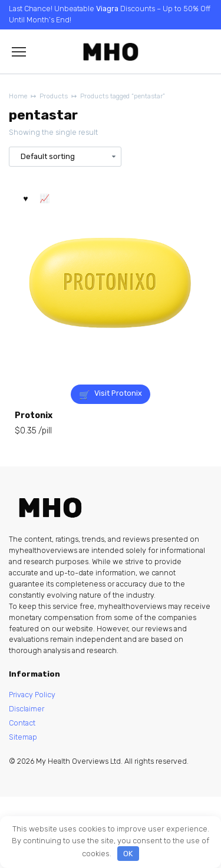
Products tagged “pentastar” (123, 96)
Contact (22, 723)
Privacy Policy (32, 695)
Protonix (34, 415)
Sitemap (23, 737)
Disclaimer (27, 709)
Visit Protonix (118, 393)
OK (128, 854)
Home (18, 96)
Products (54, 96)
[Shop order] (65, 156)
